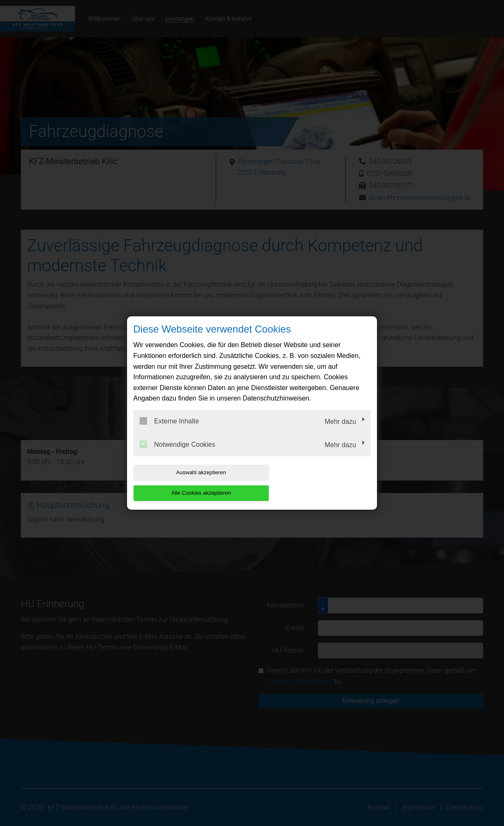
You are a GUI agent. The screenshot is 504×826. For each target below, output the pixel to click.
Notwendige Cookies (177, 454)
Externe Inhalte (169, 431)
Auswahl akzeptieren (187, 483)
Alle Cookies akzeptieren (317, 483)
